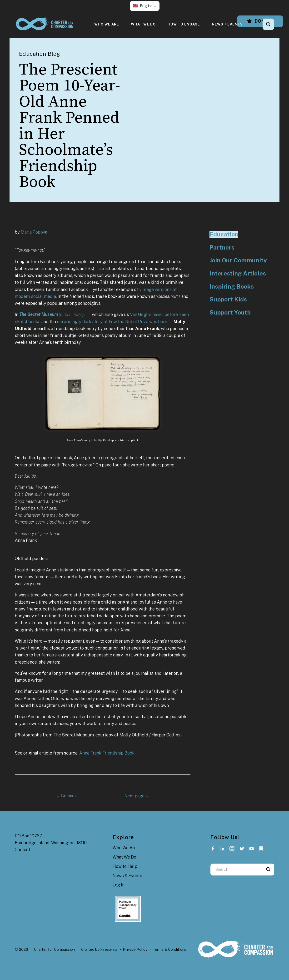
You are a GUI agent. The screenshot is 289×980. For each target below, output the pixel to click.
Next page (137, 796)
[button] (145, 6)
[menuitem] (107, 24)
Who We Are (107, 24)
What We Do (143, 24)
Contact (22, 850)
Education (224, 234)
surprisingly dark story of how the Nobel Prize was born (112, 322)
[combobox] (236, 870)
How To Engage (184, 24)
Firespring (109, 949)
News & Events (127, 876)
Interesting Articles (238, 273)
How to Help (125, 866)
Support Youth (230, 312)
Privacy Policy (135, 949)
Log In (119, 885)
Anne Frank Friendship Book (107, 753)
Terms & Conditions (169, 949)
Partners (222, 247)
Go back (67, 796)
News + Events (227, 24)
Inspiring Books (232, 287)
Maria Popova (34, 232)
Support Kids (228, 299)
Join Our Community (238, 260)
